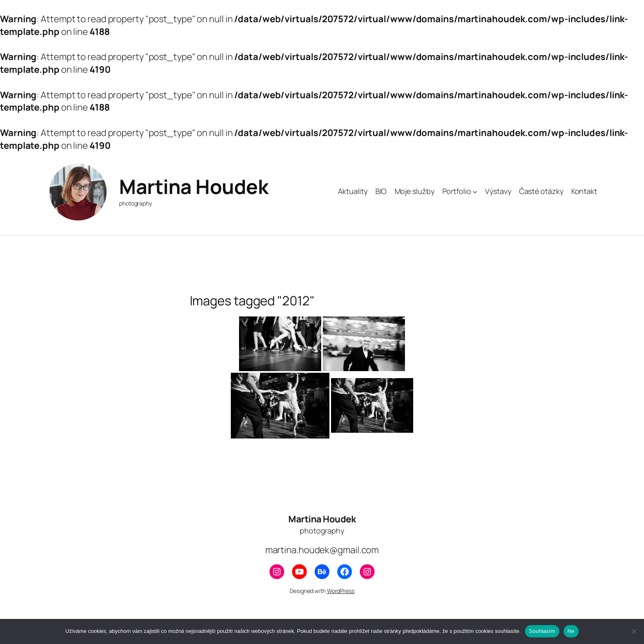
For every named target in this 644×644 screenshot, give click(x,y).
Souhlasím (542, 631)
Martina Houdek (194, 186)
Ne (571, 631)
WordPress (341, 591)
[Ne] (634, 631)
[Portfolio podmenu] (475, 191)
